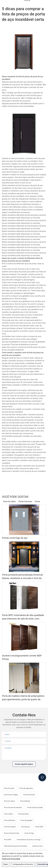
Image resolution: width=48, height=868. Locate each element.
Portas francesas (25, 501)
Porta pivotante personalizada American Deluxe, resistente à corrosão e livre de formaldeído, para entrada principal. (23, 577)
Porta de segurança (26, 788)
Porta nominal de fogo (12, 833)
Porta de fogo (29, 833)
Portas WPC (39, 827)
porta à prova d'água (11, 795)
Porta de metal (9, 788)
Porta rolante (8, 814)
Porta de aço (25, 827)
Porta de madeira (10, 827)
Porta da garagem (27, 820)
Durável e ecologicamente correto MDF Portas (22, 657)
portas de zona (38, 846)
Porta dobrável (25, 801)
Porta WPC (8, 840)
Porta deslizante (10, 820)
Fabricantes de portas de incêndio (16, 846)
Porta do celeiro (9, 501)
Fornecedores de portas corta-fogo (29, 840)
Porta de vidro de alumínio (13, 808)
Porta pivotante (23, 814)
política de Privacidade (11, 859)
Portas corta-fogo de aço (15, 538)
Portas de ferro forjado (35, 808)
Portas (37, 501)
